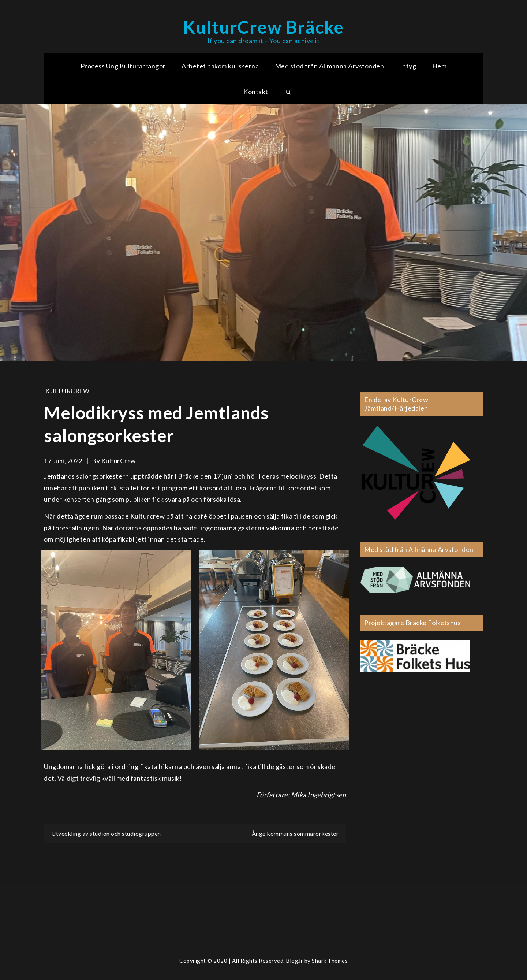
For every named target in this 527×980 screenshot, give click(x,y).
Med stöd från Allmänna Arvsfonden (330, 66)
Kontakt (256, 92)
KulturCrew (67, 391)
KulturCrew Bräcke (263, 27)
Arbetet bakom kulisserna (220, 66)
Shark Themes (330, 961)
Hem (440, 66)
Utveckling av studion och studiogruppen (106, 833)
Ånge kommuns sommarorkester (295, 833)
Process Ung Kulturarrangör (123, 66)
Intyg (408, 66)
